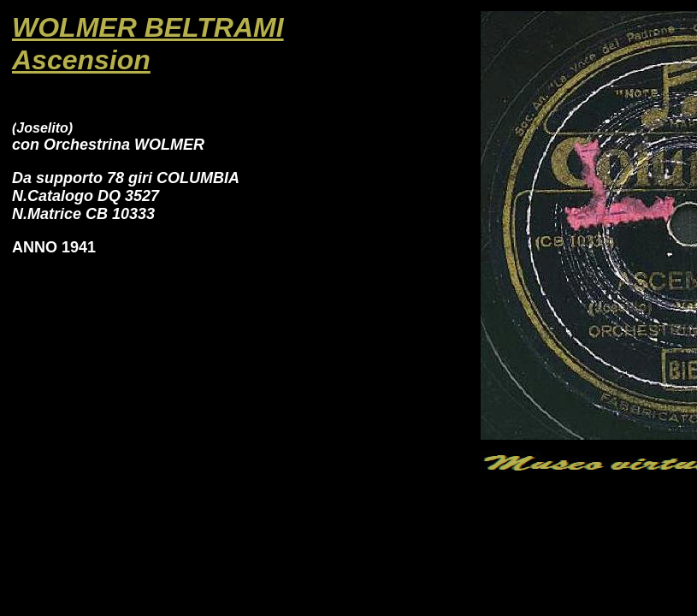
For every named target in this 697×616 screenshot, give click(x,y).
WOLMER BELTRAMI (148, 27)
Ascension (81, 60)
